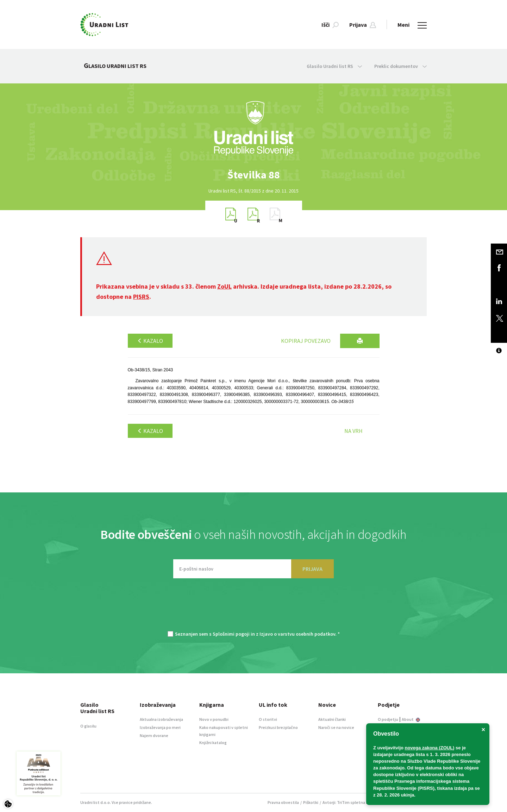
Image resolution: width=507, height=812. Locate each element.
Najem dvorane (154, 735)
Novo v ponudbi (214, 719)
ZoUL (224, 286)
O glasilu (88, 726)
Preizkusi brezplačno (278, 727)
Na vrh (353, 431)
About (411, 719)
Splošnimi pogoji (231, 634)
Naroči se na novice (336, 727)
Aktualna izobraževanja (161, 719)
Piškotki (311, 802)
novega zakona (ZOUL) (430, 748)
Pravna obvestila (283, 802)
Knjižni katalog (213, 742)
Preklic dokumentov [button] (400, 66)
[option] (254, 175)
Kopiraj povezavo (306, 341)
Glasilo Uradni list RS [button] (334, 66)
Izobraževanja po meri (160, 727)
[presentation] (254, 608)
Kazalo (150, 341)
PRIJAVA (312, 569)
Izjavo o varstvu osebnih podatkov (297, 634)
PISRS (141, 297)
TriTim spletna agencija (359, 802)
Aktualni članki (332, 719)
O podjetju (388, 719)
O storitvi (268, 719)
